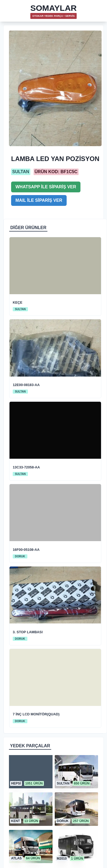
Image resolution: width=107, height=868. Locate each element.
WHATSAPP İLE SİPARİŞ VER (46, 187)
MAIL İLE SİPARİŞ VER (39, 200)
